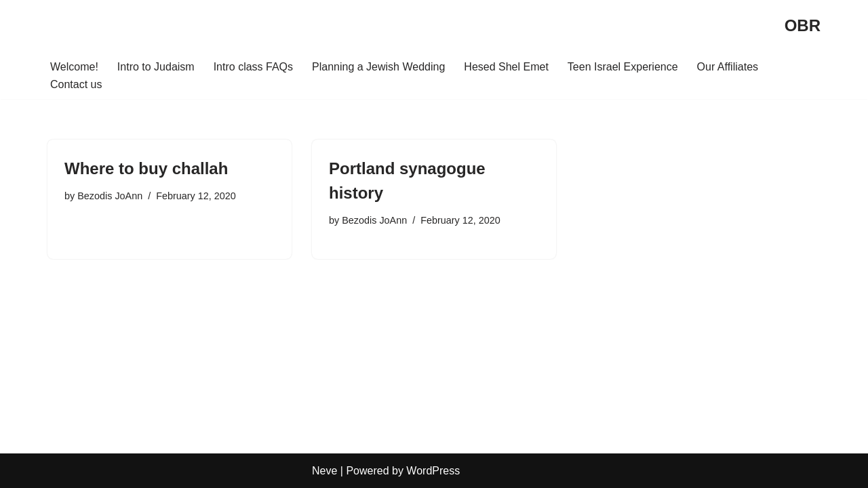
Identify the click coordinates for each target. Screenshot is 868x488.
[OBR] (803, 26)
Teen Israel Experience (623, 67)
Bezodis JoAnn (110, 196)
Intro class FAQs (253, 67)
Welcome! (74, 67)
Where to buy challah (146, 168)
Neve (324, 471)
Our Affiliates (728, 67)
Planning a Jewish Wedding (378, 67)
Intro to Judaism (156, 67)
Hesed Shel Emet (506, 67)
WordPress (433, 471)
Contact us (76, 84)
